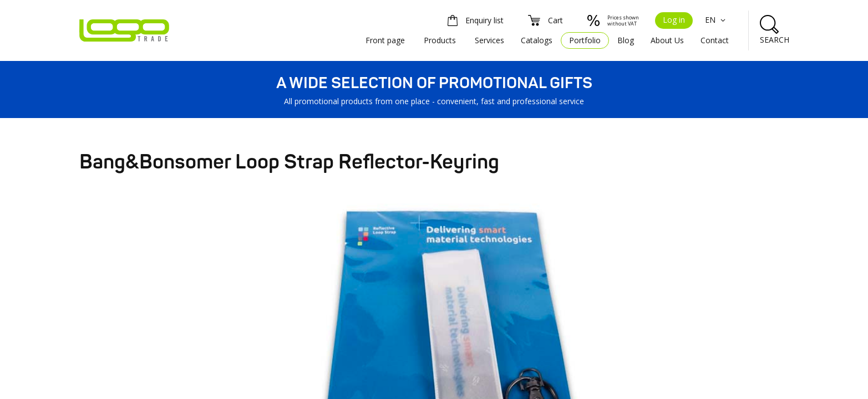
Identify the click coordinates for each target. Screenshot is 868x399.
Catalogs (537, 40)
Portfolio (585, 40)
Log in (674, 20)
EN (717, 20)
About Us (667, 40)
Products (440, 40)
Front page (385, 40)
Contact (715, 40)
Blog (626, 40)
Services (489, 40)
